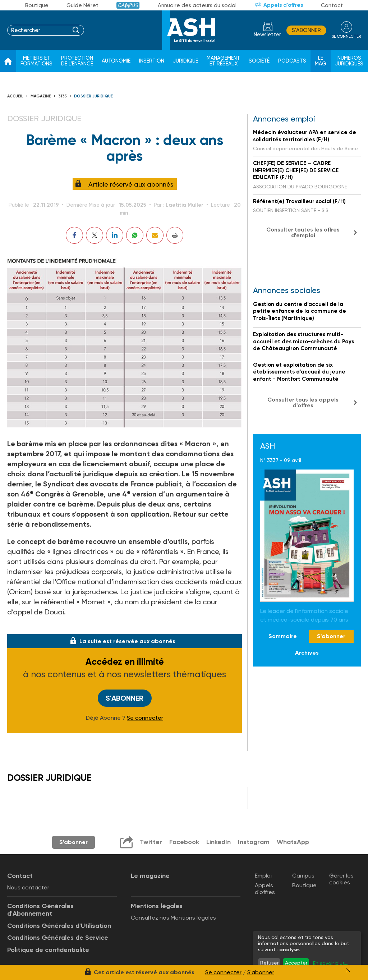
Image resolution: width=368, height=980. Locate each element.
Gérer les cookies (341, 879)
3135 (63, 96)
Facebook (184, 842)
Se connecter (145, 718)
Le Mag (321, 61)
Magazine (41, 96)
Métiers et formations (36, 61)
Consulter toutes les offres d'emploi (303, 232)
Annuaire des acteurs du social (197, 5)
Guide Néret (82, 5)
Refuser (269, 963)
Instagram (254, 842)
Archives (307, 653)
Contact (332, 5)
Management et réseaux (223, 61)
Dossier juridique (93, 96)
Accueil (15, 96)
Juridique (185, 61)
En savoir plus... (331, 963)
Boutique (37, 5)
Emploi (263, 876)
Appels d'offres (283, 5)
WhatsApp (293, 842)
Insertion (152, 61)
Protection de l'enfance (77, 61)
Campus (128, 5)
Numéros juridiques (349, 61)
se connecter (346, 36)
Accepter (296, 963)
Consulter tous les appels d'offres (303, 402)
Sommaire (283, 636)
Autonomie (116, 61)
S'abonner (306, 30)
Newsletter (267, 35)
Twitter (151, 842)
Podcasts (292, 61)
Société (259, 61)
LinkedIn (218, 842)
